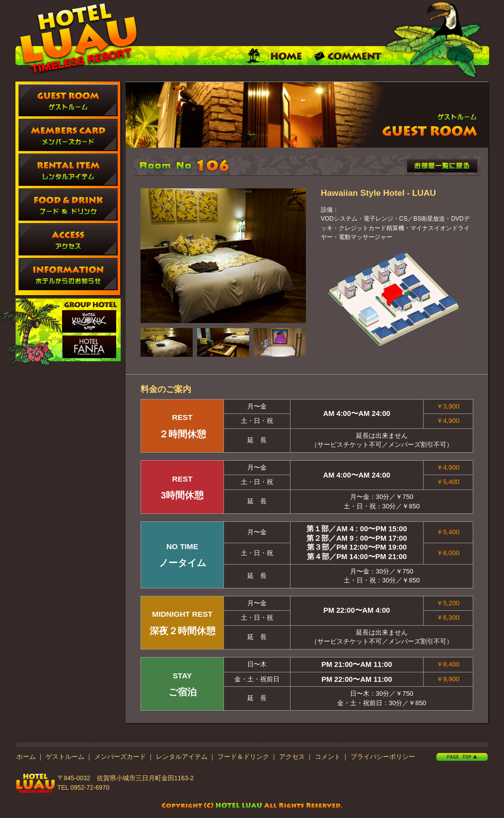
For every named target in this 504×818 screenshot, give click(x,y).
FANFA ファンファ (89, 347)
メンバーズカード (68, 135)
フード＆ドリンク (243, 757)
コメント (328, 757)
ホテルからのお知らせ (68, 274)
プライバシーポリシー (383, 757)
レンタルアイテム (68, 170)
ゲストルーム (68, 100)
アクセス (68, 239)
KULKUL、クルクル (89, 322)
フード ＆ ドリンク (68, 204)
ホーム (26, 757)
